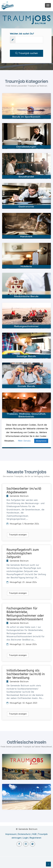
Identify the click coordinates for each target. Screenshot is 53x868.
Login (25, 838)
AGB (34, 834)
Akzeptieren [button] (41, 441)
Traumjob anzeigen (18, 535)
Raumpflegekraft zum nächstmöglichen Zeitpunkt (23, 553)
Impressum (11, 834)
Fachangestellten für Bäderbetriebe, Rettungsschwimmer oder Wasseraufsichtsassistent (25, 614)
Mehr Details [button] (24, 441)
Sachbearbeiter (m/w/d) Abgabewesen (24, 490)
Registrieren (35, 838)
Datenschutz (24, 834)
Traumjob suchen (27, 53)
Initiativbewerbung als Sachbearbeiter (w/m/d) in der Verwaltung (26, 674)
